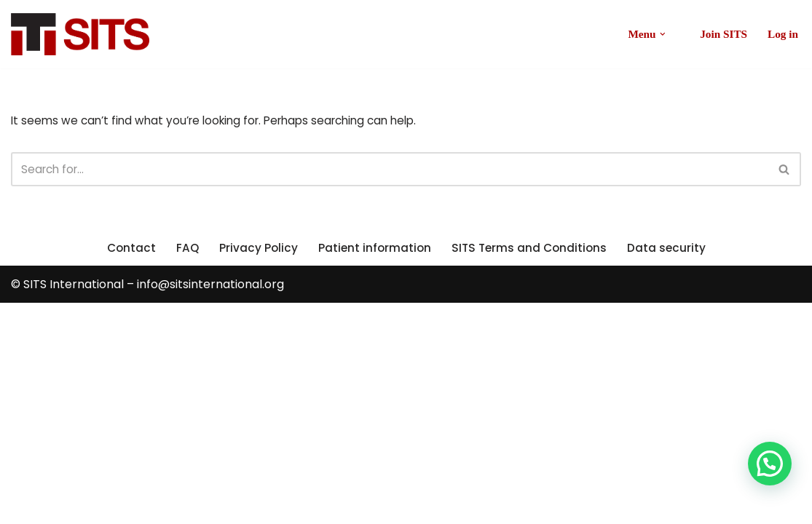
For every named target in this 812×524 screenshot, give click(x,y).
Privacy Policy (256, 468)
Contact (127, 468)
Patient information (374, 468)
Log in (782, 35)
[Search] (390, 171)
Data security (671, 468)
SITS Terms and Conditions (531, 468)
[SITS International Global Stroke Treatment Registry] (80, 34)
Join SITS (721, 35)
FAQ (184, 468)
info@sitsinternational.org (210, 505)
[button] (658, 34)
